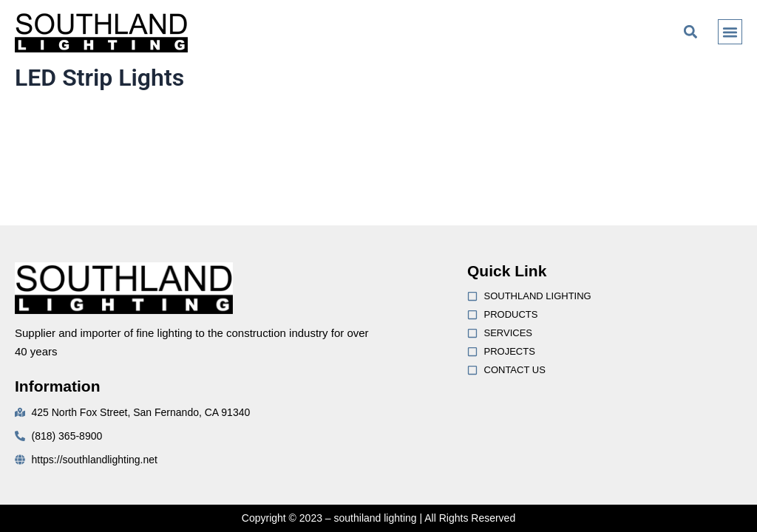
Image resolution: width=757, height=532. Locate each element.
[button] (691, 32)
